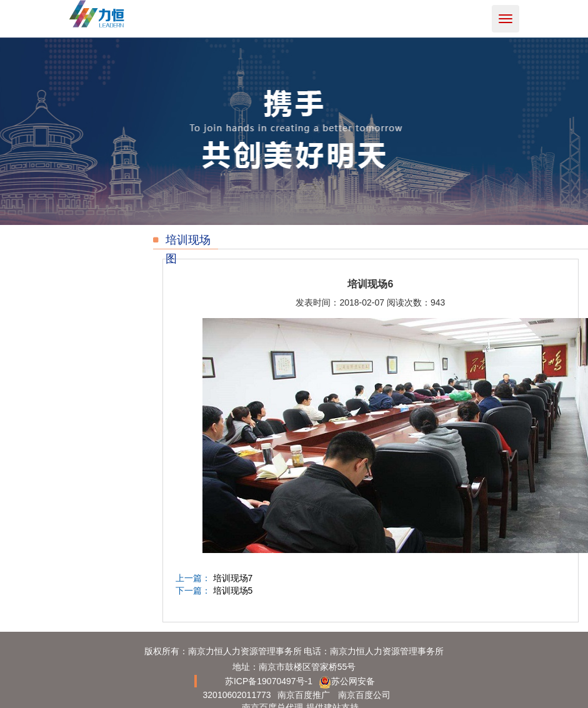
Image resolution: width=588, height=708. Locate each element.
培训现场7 (233, 578)
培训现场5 (233, 591)
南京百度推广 (304, 695)
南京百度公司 (364, 695)
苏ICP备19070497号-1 (269, 681)
